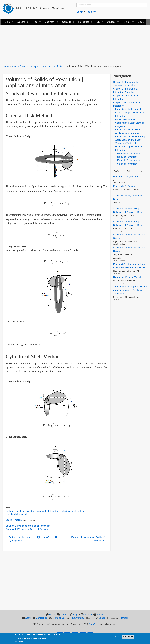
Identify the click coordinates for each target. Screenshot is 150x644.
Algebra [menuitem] (22, 23)
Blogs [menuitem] (141, 22)
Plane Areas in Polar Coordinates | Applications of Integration (130, 123)
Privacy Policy (77, 618)
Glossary (88, 615)
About (28, 618)
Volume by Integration (48, 511)
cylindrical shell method (73, 511)
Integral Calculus (20, 66)
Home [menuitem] (7, 23)
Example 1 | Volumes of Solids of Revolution (28, 526)
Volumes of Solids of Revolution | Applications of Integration (129, 147)
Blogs (76, 615)
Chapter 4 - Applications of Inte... (48, 66)
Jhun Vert (94, 624)
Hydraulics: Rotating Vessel (127, 277)
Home (6, 66)
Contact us (41, 618)
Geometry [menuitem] (50, 23)
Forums (64, 615)
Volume (10, 511)
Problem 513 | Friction (124, 186)
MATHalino (27, 8)
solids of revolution (25, 511)
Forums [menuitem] (127, 23)
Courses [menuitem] (112, 23)
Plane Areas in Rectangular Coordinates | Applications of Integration (130, 113)
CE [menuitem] (99, 23)
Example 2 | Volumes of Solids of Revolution (28, 529)
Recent (100, 615)
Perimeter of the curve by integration (29, 539)
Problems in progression (125, 177)
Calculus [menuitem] (67, 23)
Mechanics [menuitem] (84, 23)
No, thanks (128, 637)
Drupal (125, 618)
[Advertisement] (70, 43)
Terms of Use (59, 618)
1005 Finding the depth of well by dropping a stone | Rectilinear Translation (130, 290)
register (19, 520)
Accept (118, 637)
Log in (9, 520)
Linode (102, 618)
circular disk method (16, 514)
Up (57, 537)
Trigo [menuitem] (35, 23)
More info (19, 641)
